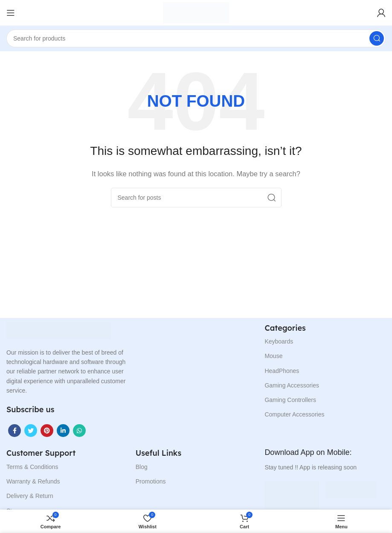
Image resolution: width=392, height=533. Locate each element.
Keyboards (279, 341)
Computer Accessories (294, 414)
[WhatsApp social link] (79, 431)
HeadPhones (282, 371)
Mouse (273, 356)
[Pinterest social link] (47, 431)
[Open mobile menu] (11, 13)
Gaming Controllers (290, 400)
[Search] (196, 38)
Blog (142, 467)
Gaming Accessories (292, 385)
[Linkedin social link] (63, 431)
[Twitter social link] (31, 431)
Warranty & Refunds (33, 481)
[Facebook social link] (15, 431)
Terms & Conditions (32, 467)
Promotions (151, 481)
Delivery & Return (30, 496)
